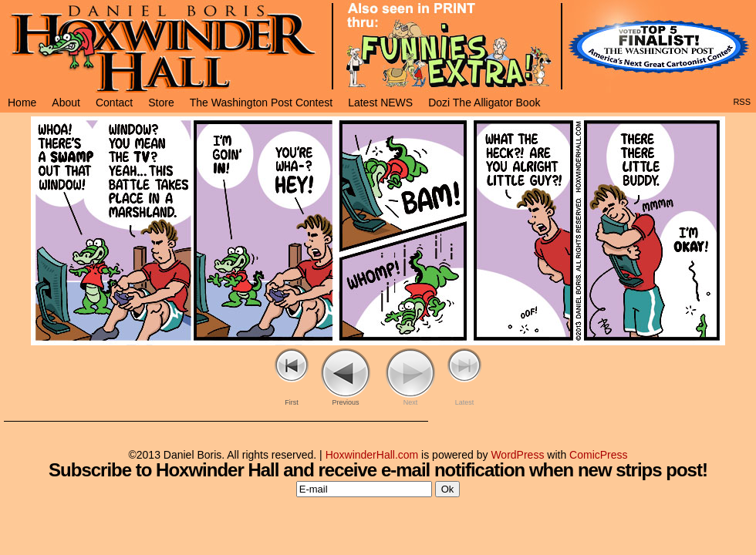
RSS (742, 102)
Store (161, 103)
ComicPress (598, 455)
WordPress (517, 455)
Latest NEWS (380, 103)
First (292, 402)
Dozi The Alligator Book (484, 103)
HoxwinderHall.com (372, 455)
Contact (114, 103)
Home (22, 103)
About (66, 103)
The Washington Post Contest (261, 103)
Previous (345, 402)
